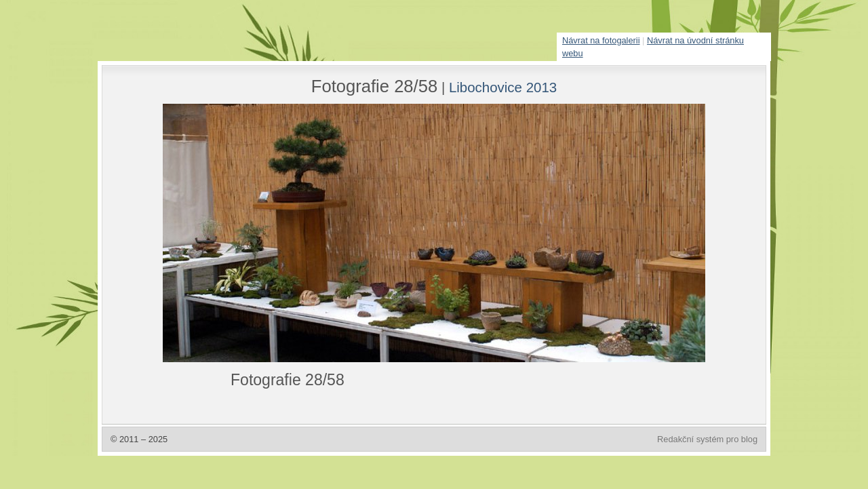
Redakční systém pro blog (707, 439)
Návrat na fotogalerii (601, 40)
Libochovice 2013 (503, 87)
